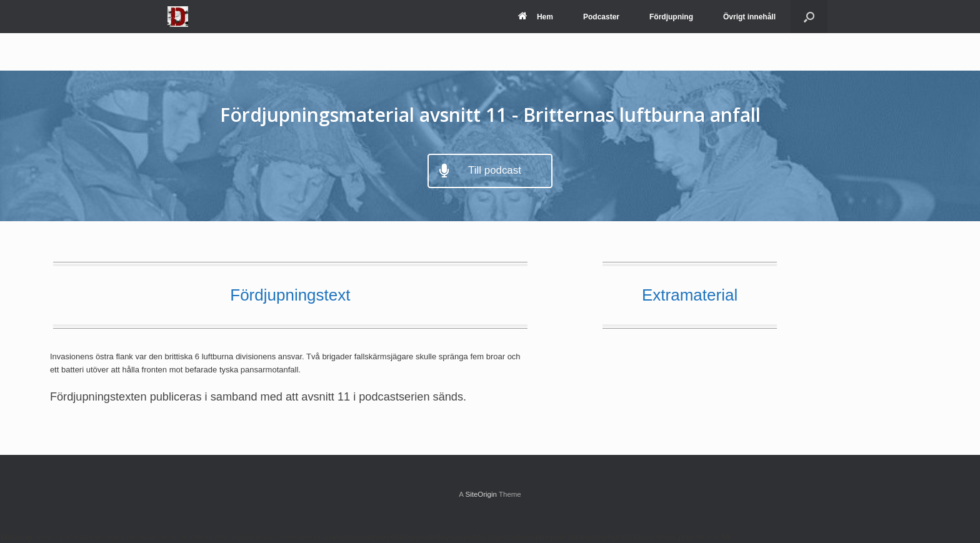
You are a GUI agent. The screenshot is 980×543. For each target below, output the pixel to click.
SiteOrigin (481, 494)
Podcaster (601, 17)
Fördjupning (671, 17)
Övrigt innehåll (749, 17)
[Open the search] (809, 17)
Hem (536, 17)
